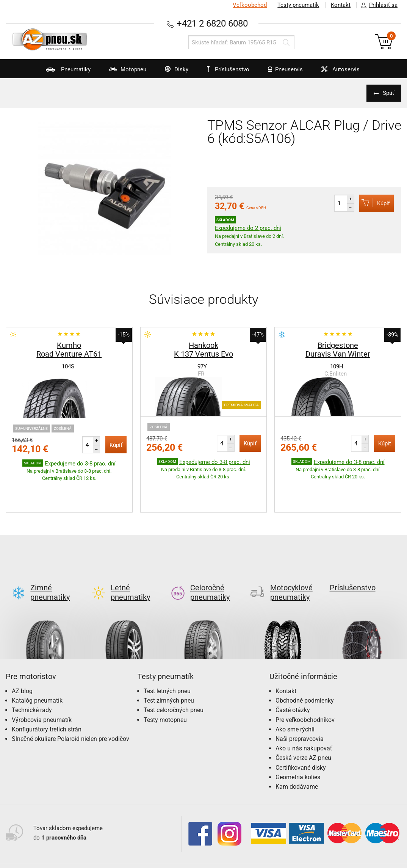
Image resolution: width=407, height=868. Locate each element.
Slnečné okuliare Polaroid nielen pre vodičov (70, 703)
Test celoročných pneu (174, 674)
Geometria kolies (298, 741)
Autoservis (341, 72)
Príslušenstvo (229, 69)
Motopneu (120, 72)
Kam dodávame (297, 751)
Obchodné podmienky (305, 665)
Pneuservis (284, 72)
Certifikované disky (301, 732)
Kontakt (340, 5)
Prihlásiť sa (377, 5)
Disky (171, 72)
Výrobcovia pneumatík (42, 684)
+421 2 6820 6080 (212, 23)
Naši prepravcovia (300, 703)
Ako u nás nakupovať (304, 713)
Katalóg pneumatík (37, 665)
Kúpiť (375, 203)
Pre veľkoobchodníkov (305, 684)
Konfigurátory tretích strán (47, 694)
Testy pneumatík (297, 5)
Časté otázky (293, 674)
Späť (388, 93)
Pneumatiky (58, 72)
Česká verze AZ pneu (303, 722)
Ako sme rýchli (295, 694)
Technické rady (32, 674)
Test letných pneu (167, 655)
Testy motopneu (165, 684)
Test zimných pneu (169, 665)
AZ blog (22, 655)
